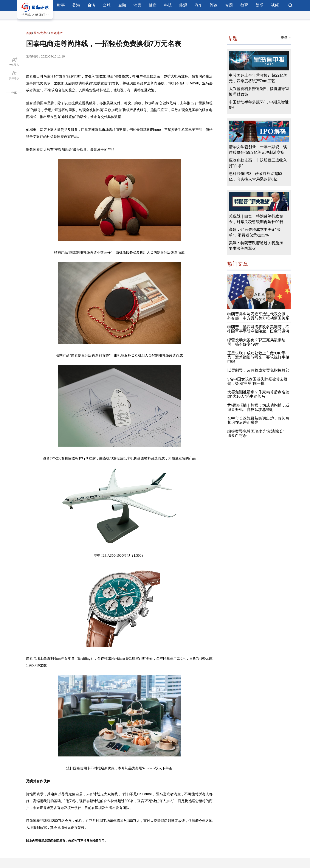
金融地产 (57, 33)
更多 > (286, 37)
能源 (183, 5)
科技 (168, 5)
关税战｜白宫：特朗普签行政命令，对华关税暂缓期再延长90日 (256, 219)
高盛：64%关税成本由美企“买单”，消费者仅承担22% (255, 232)
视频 (275, 5)
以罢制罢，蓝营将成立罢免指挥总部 (258, 370)
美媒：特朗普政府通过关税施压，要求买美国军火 (258, 246)
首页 (29, 33)
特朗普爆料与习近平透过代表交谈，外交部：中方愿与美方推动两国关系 (258, 316)
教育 (244, 5)
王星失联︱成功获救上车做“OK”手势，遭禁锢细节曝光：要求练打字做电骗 (258, 357)
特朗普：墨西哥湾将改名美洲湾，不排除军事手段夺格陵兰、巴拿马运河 (258, 329)
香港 (76, 5)
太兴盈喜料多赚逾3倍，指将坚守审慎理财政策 (259, 92)
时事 (61, 5)
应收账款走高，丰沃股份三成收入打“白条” (258, 163)
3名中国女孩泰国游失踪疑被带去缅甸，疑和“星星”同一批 (257, 381)
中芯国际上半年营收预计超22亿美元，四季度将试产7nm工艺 (258, 78)
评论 (214, 5)
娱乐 (260, 5)
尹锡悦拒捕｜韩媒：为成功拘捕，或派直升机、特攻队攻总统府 (258, 407)
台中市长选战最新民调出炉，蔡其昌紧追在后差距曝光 (258, 421)
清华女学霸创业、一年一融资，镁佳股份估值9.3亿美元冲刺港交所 (258, 150)
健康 (153, 5)
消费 (137, 5)
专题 (229, 5)
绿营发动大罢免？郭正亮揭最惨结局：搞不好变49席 (256, 342)
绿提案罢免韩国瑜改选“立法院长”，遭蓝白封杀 (258, 433)
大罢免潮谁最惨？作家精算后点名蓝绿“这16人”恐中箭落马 (258, 394)
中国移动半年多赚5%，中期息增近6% (259, 105)
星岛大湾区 (41, 33)
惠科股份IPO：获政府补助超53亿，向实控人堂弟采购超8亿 (256, 176)
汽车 (198, 5)
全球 (107, 5)
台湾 (91, 5)
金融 (122, 5)
